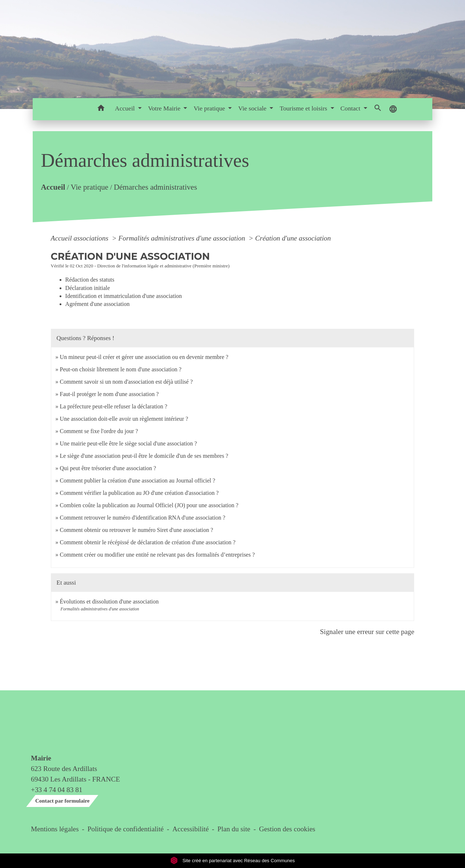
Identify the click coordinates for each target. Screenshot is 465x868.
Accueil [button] (126, 108)
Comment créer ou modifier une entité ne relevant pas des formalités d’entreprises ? (157, 555)
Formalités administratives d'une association (183, 238)
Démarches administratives (155, 187)
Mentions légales (55, 829)
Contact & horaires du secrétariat (59, 726)
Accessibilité (191, 829)
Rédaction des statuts (90, 280)
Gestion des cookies (287, 829)
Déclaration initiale (88, 288)
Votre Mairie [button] (165, 108)
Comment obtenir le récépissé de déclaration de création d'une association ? (148, 542)
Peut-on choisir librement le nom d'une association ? (121, 369)
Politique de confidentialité (126, 829)
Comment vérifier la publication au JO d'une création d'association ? (139, 493)
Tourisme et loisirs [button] (304, 108)
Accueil (53, 187)
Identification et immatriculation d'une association (124, 296)
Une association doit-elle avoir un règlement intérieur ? (124, 419)
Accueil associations (80, 238)
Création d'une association (293, 238)
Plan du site (234, 829)
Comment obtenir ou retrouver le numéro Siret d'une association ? (137, 530)
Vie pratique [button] (210, 108)
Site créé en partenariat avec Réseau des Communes (233, 861)
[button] (101, 109)
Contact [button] (351, 108)
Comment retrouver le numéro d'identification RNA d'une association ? (143, 518)
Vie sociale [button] (253, 108)
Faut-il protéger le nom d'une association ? (109, 394)
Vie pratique (89, 187)
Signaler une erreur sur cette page (367, 632)
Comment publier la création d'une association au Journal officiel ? (138, 481)
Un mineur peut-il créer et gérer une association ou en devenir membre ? (144, 357)
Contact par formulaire (62, 801)
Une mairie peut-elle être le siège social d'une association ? (128, 443)
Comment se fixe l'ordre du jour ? (99, 431)
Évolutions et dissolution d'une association (109, 601)
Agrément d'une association (98, 304)
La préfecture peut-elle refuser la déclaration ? (114, 406)
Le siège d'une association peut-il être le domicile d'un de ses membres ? (144, 456)
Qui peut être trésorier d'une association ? (108, 468)
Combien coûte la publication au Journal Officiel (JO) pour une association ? (149, 505)
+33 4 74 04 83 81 (57, 790)
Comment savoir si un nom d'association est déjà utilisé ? (126, 382)
